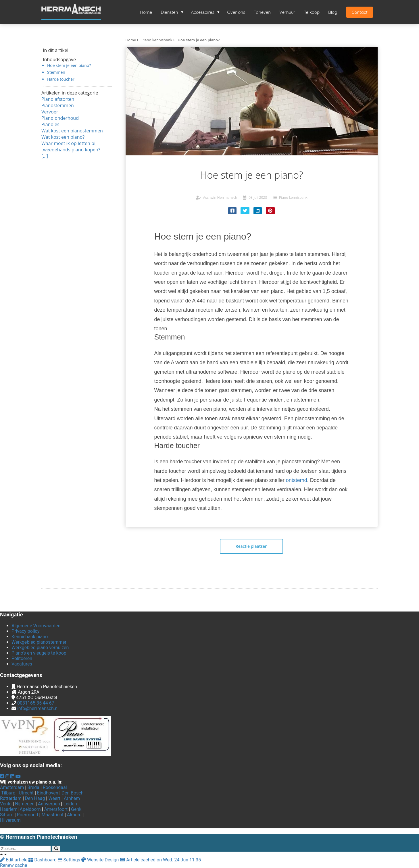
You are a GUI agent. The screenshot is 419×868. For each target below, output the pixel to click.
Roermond (28, 815)
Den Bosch (72, 793)
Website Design (101, 860)
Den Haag (35, 798)
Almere (74, 815)
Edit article (14, 860)
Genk (76, 809)
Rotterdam (11, 798)
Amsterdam (12, 787)
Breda (33, 787)
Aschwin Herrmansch (220, 197)
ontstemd (297, 480)
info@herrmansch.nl (38, 708)
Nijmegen (25, 804)
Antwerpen (49, 804)
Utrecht (26, 793)
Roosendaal (55, 787)
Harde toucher (61, 79)
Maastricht (52, 815)
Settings (70, 860)
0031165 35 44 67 (36, 703)
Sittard (7, 815)
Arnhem (72, 798)
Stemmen (56, 72)
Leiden (70, 804)
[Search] (56, 849)
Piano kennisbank (293, 197)
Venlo (6, 804)
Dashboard (43, 860)
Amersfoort (56, 809)
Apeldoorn (30, 809)
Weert (54, 798)
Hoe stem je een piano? (69, 65)
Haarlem (9, 809)
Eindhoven (48, 793)
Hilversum (10, 820)
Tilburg (8, 793)
